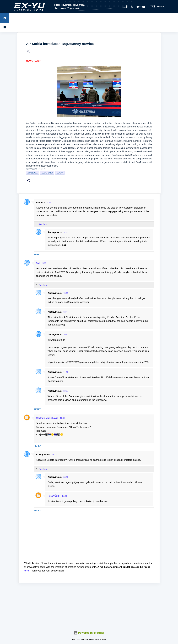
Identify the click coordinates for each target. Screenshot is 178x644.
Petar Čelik (54, 496)
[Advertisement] (89, 607)
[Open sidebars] (5, 27)
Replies (43, 224)
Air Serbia (33, 173)
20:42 (66, 335)
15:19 (44, 263)
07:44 (54, 455)
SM (38, 263)
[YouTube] (144, 7)
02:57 (66, 391)
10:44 (66, 312)
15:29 (66, 293)
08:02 (66, 477)
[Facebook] (127, 7)
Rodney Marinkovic (47, 418)
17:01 (62, 418)
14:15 (49, 203)
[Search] (154, 7)
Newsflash (47, 173)
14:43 (66, 232)
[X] (132, 7)
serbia (60, 173)
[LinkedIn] (138, 7)
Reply (37, 254)
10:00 (64, 496)
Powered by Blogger (89, 633)
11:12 (66, 372)
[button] (28, 51)
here (26, 571)
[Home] (5, 18)
